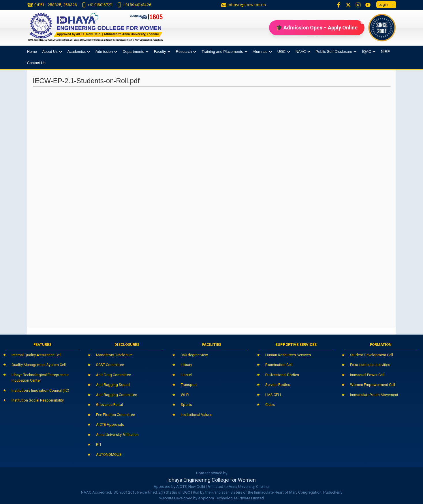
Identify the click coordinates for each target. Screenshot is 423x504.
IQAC (366, 52)
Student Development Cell (372, 355)
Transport (189, 385)
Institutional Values (197, 415)
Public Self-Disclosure (334, 52)
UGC (282, 52)
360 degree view (194, 355)
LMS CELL (274, 395)
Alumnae (260, 52)
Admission (104, 52)
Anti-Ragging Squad (113, 385)
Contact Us (36, 63)
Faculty (160, 52)
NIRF (385, 52)
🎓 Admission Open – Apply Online (320, 25)
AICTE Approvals (110, 424)
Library (186, 365)
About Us (50, 52)
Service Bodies (278, 385)
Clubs (270, 405)
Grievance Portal (109, 405)
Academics (77, 52)
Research (184, 52)
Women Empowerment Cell (373, 385)
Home (32, 52)
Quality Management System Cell (39, 365)
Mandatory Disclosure (114, 355)
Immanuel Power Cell (367, 375)
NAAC (301, 52)
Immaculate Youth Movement (374, 395)
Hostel (186, 375)
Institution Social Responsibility (38, 400)
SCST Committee (110, 365)
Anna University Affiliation (117, 435)
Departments (133, 52)
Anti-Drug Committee (113, 375)
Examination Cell (279, 365)
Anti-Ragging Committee (116, 395)
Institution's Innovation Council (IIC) (40, 390)
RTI (98, 444)
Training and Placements (222, 52)
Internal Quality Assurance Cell (36, 355)
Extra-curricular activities (370, 365)
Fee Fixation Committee (115, 415)
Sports (186, 405)
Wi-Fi (185, 395)
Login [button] (386, 5)
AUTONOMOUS (109, 454)
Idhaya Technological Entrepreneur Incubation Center (40, 378)
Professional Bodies (282, 375)
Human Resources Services (288, 355)
